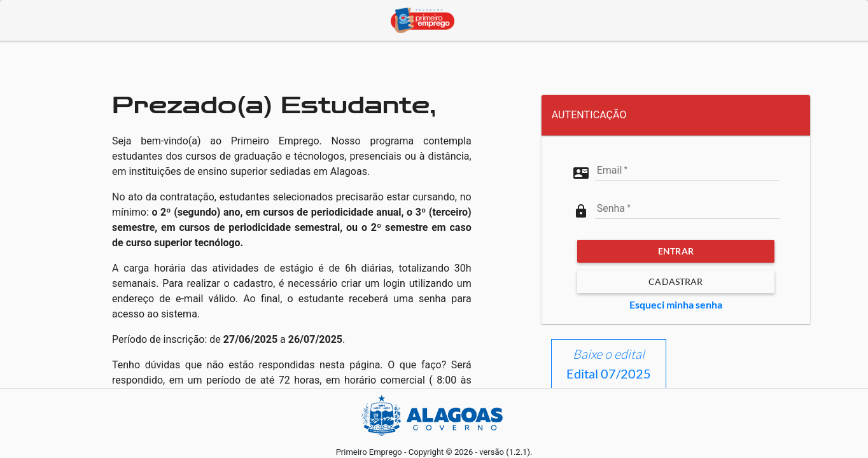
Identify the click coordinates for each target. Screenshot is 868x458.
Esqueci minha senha (676, 304)
